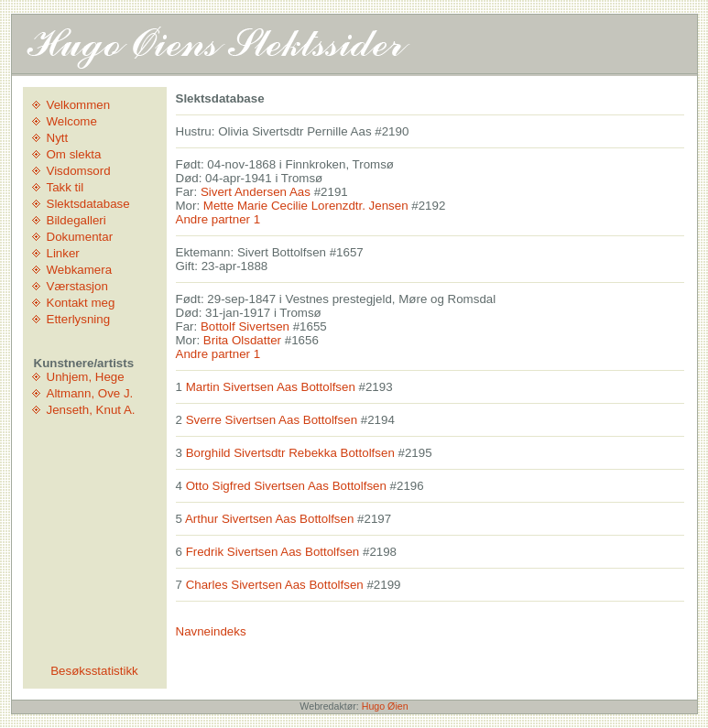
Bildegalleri (76, 220)
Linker (63, 253)
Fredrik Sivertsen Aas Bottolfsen (273, 552)
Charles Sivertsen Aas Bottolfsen (275, 585)
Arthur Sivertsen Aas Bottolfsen (269, 519)
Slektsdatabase (88, 204)
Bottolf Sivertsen (245, 326)
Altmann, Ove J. (90, 393)
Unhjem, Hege (86, 377)
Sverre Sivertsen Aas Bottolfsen (272, 420)
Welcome (72, 121)
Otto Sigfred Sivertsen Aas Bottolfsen (286, 486)
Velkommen (79, 105)
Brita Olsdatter (242, 340)
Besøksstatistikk (94, 671)
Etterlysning (79, 319)
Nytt (58, 138)
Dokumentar (80, 237)
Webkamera (80, 270)
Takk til (65, 187)
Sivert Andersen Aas (256, 192)
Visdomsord (79, 171)
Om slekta (74, 154)
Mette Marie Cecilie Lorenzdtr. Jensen (306, 206)
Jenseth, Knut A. (91, 410)
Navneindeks (211, 631)
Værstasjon (77, 286)
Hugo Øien (385, 706)
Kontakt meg (81, 303)
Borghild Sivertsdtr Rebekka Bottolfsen (290, 453)
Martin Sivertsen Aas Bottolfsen (271, 387)
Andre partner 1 (218, 219)
